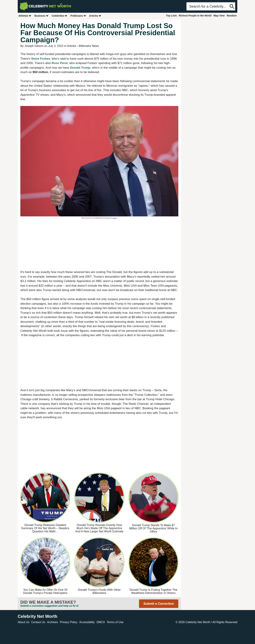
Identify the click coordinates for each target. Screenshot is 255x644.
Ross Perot (60, 63)
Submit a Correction (159, 604)
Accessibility (87, 622)
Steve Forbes (41, 59)
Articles (95, 16)
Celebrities (59, 16)
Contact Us (38, 622)
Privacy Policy (69, 622)
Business (41, 16)
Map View (219, 16)
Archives (53, 622)
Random (232, 16)
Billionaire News (89, 46)
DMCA (101, 622)
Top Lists (171, 16)
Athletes (25, 16)
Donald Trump (80, 68)
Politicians (78, 16)
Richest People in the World (195, 16)
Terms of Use (115, 622)
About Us (24, 622)
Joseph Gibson (34, 46)
